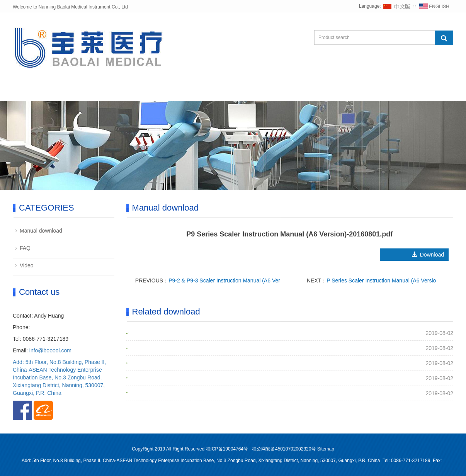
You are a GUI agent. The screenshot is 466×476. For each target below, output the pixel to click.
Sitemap (326, 449)
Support (209, 91)
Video (27, 265)
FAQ (25, 248)
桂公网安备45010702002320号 (284, 449)
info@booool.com (50, 350)
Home (33, 91)
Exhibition (256, 91)
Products (124, 91)
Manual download (41, 231)
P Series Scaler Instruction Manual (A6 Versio (381, 280)
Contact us (349, 91)
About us (76, 91)
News (167, 91)
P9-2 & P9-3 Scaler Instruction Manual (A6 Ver (224, 280)
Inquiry (302, 91)
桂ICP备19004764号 (228, 449)
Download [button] (421, 255)
